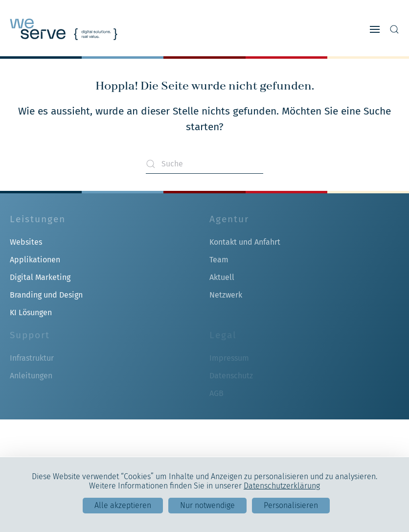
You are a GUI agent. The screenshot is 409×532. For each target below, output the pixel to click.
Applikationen (35, 260)
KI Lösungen (31, 312)
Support (30, 335)
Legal (223, 335)
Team (219, 260)
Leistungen (38, 219)
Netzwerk (226, 295)
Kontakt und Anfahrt (245, 242)
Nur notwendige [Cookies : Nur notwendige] (207, 505)
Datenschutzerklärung (282, 486)
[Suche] (204, 164)
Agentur (229, 219)
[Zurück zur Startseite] (64, 29)
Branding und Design (46, 295)
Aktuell (222, 277)
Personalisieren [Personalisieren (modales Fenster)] (291, 505)
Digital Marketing (40, 277)
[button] (375, 29)
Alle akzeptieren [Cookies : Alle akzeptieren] (123, 505)
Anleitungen (31, 376)
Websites (26, 242)
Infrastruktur (32, 358)
